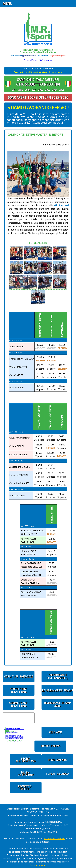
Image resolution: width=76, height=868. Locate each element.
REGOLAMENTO (57, 760)
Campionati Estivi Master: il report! (36, 135)
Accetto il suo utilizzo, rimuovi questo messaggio (38, 72)
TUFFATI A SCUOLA (57, 774)
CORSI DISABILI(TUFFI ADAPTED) (57, 676)
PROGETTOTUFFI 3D (25, 788)
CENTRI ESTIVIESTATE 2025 (19, 690)
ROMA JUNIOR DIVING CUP (57, 690)
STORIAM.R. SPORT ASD (26, 760)
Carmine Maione (38, 865)
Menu (7, 3)
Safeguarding (46, 60)
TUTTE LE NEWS (50, 746)
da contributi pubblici (54, 838)
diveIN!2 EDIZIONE (26, 774)
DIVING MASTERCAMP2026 (57, 704)
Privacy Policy (30, 60)
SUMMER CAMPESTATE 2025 (19, 704)
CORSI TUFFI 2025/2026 (19, 676)
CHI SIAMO (56, 732)
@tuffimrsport (29, 56)
